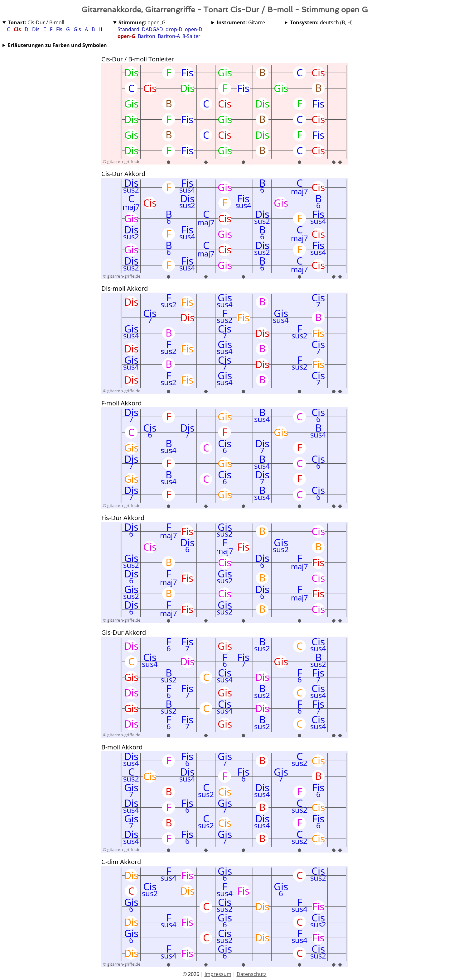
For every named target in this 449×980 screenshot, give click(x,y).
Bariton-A (169, 36)
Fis (60, 29)
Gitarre (241, 22)
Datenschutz (252, 974)
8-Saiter (191, 36)
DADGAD (152, 29)
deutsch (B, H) (321, 22)
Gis (78, 29)
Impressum (218, 974)
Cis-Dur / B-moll (36, 22)
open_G (142, 22)
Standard (128, 29)
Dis (36, 29)
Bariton (147, 36)
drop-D (174, 29)
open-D (194, 29)
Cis (18, 29)
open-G (126, 36)
